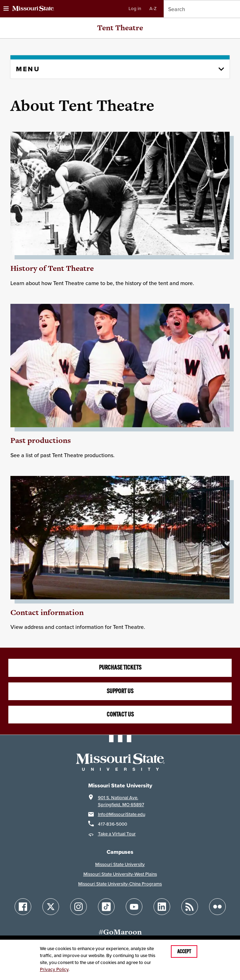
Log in (135, 9)
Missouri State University (120, 864)
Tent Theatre (120, 28)
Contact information (47, 612)
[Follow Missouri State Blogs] (190, 907)
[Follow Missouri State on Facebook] (23, 907)
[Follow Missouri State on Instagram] (78, 907)
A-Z (153, 9)
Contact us (120, 714)
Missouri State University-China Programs (120, 884)
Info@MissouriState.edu (122, 814)
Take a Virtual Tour (117, 834)
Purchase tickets (120, 667)
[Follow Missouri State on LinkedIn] (162, 907)
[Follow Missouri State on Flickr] (217, 907)
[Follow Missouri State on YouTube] (134, 907)
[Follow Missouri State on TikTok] (106, 907)
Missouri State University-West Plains (120, 874)
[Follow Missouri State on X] (51, 907)
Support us (120, 691)
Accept (184, 951)
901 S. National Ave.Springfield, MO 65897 (121, 801)
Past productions (41, 440)
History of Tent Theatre (52, 268)
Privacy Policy (54, 969)
